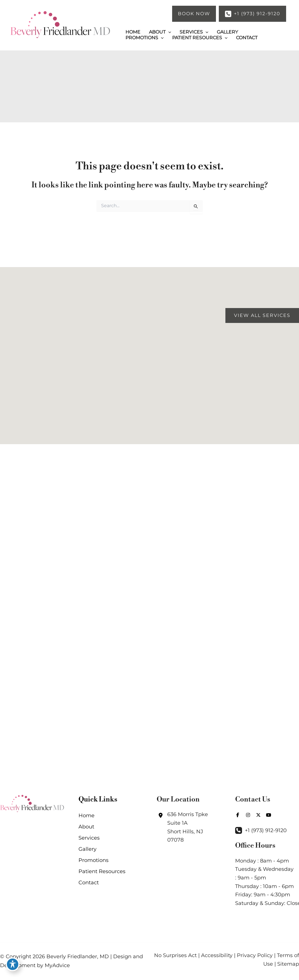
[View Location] (189, 828)
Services (89, 838)
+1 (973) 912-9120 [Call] (266, 831)
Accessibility (217, 956)
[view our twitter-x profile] (258, 816)
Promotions (94, 861)
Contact (89, 884)
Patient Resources (102, 873)
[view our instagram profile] (248, 816)
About (86, 827)
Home (86, 816)
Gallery (87, 850)
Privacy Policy (255, 956)
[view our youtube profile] (269, 816)
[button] (194, 14)
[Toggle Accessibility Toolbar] (13, 958)
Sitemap (288, 964)
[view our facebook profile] (238, 816)
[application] (168, 30)
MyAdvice (57, 965)
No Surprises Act (175, 956)
